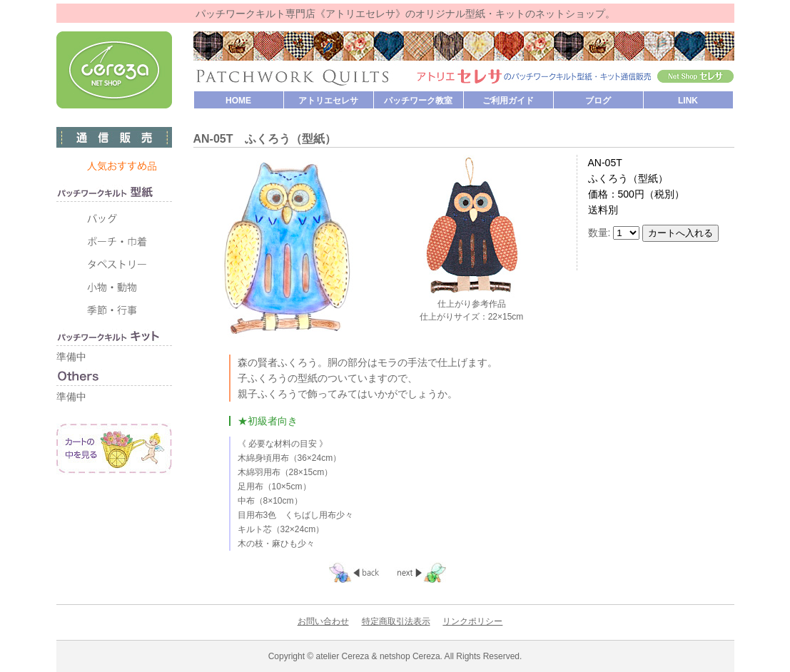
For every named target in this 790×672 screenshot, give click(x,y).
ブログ (598, 101)
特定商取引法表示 (396, 621)
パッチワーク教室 (418, 101)
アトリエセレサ (328, 101)
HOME (238, 101)
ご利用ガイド (508, 101)
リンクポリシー (472, 621)
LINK (688, 101)
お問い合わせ (323, 621)
